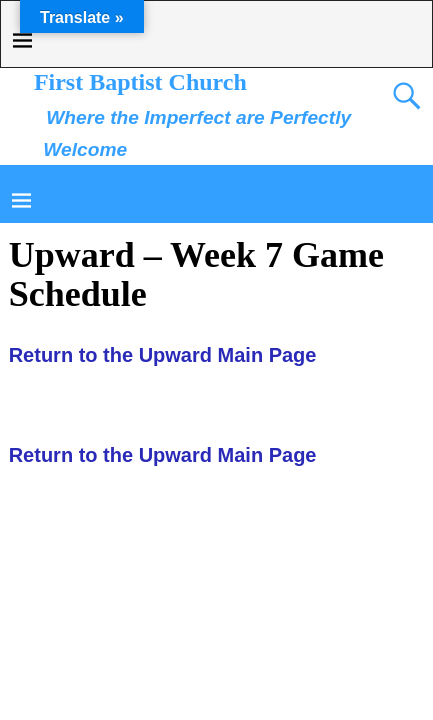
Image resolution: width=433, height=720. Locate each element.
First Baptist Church (140, 82)
